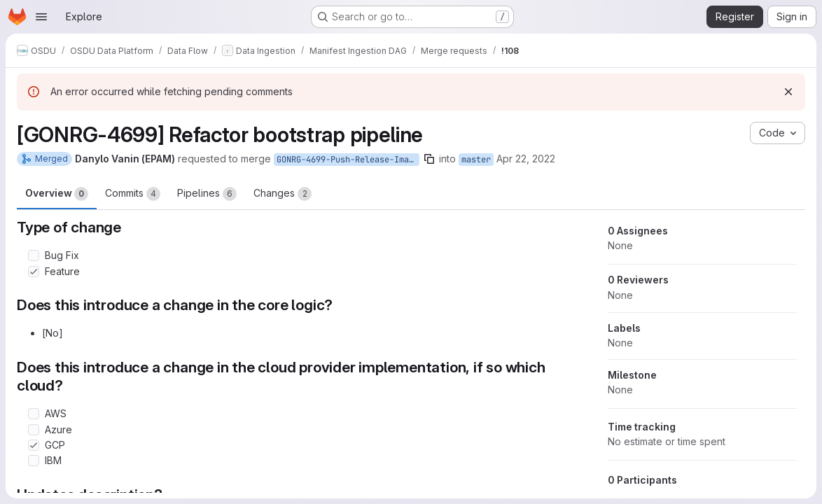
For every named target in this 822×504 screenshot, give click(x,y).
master (476, 160)
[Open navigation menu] (41, 17)
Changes (283, 194)
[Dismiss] (788, 92)
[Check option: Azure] (34, 430)
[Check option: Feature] (34, 272)
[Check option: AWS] (34, 414)
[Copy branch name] (429, 159)
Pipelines (207, 194)
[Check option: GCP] (34, 445)
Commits (133, 194)
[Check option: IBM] (34, 461)
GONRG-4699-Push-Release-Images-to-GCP (348, 160)
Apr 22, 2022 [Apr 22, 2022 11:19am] (526, 159)
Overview (57, 194)
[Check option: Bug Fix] (34, 255)
